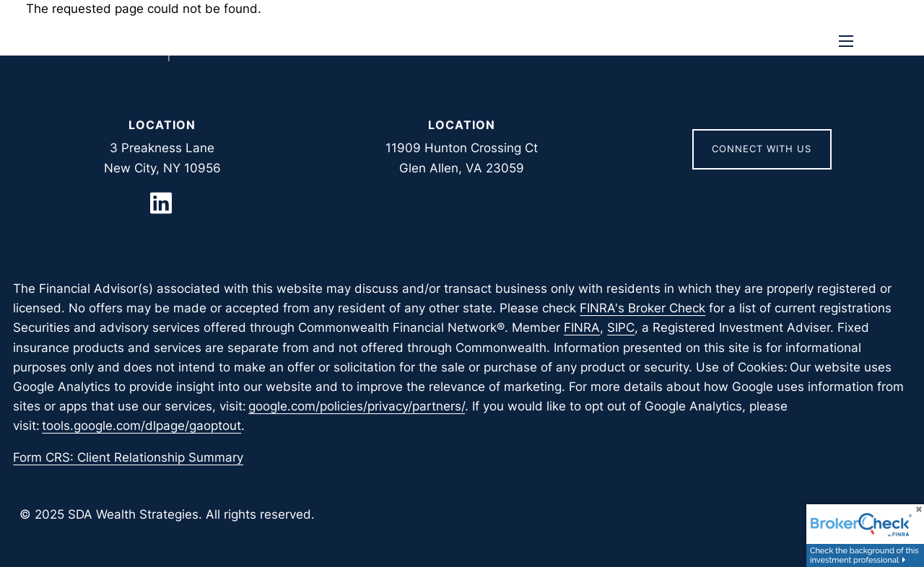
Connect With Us (762, 149)
